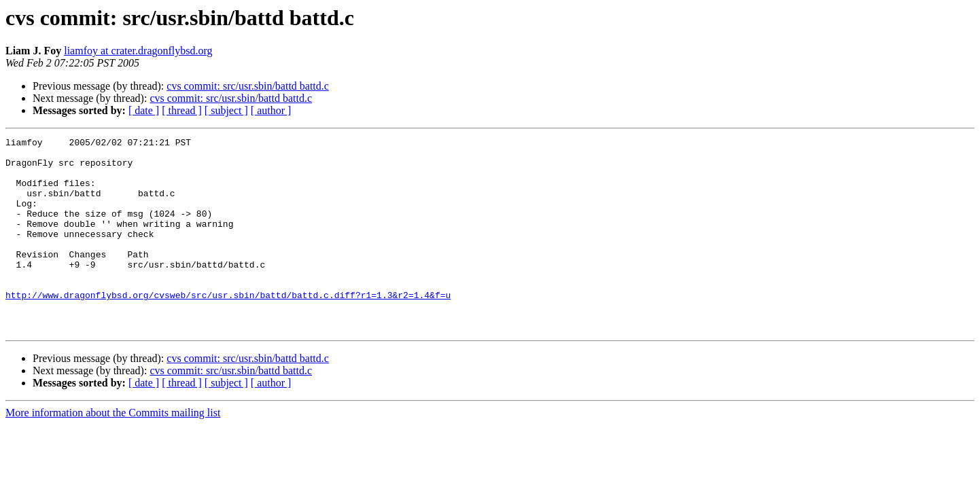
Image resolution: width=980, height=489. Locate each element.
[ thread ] (182, 110)
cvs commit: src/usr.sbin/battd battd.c (248, 86)
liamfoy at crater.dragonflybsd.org (138, 51)
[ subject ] (226, 110)
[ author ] (271, 110)
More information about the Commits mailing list (113, 451)
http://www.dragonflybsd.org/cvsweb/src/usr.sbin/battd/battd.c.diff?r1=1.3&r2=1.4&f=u (228, 327)
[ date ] (144, 110)
